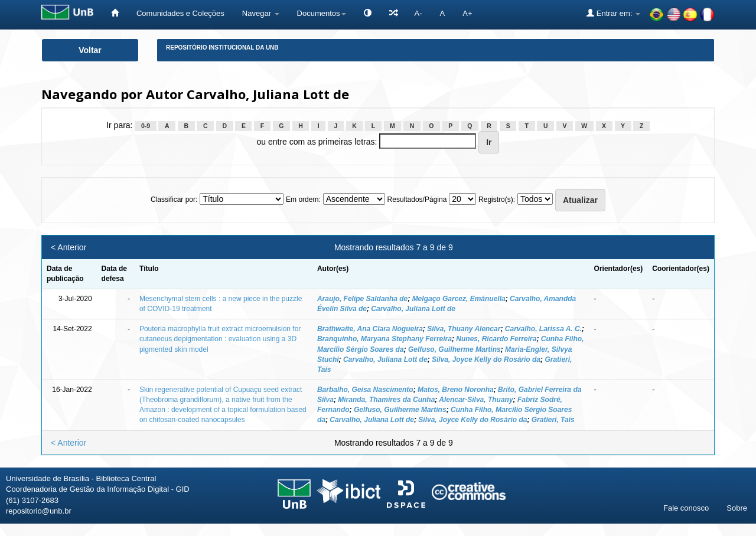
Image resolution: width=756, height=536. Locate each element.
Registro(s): (497, 200)
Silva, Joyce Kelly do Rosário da (486, 359)
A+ (467, 13)
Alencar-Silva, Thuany (476, 400)
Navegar (261, 13)
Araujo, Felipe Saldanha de (362, 299)
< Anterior (69, 247)
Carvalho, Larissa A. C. (543, 329)
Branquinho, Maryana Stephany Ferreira (384, 339)
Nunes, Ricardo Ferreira (496, 339)
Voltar (90, 50)
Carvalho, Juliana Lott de (413, 309)
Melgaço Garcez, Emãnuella (459, 299)
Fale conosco (686, 508)
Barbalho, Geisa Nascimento (365, 390)
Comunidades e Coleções (180, 13)
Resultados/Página (417, 200)
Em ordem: (303, 200)
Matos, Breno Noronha (456, 390)
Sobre (737, 508)
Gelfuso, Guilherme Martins (454, 349)
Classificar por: (174, 200)
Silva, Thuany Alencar (464, 329)
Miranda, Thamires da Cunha (386, 400)
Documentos (322, 13)
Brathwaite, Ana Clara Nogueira (370, 329)
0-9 (146, 126)
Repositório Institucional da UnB (222, 48)
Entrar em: (613, 13)
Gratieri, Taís (553, 420)
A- (418, 13)
